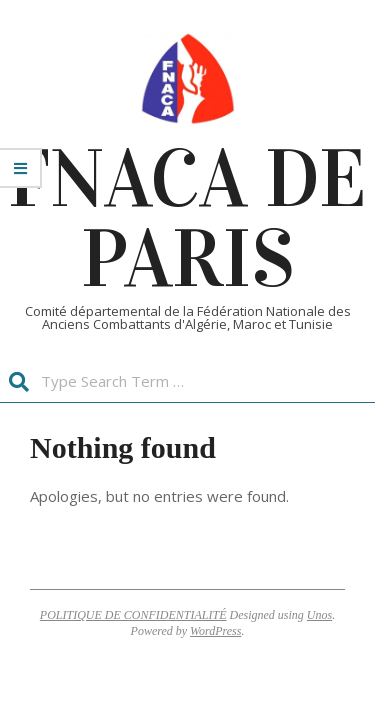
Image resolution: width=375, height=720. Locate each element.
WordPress (215, 631)
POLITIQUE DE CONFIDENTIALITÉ (133, 615)
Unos (319, 615)
